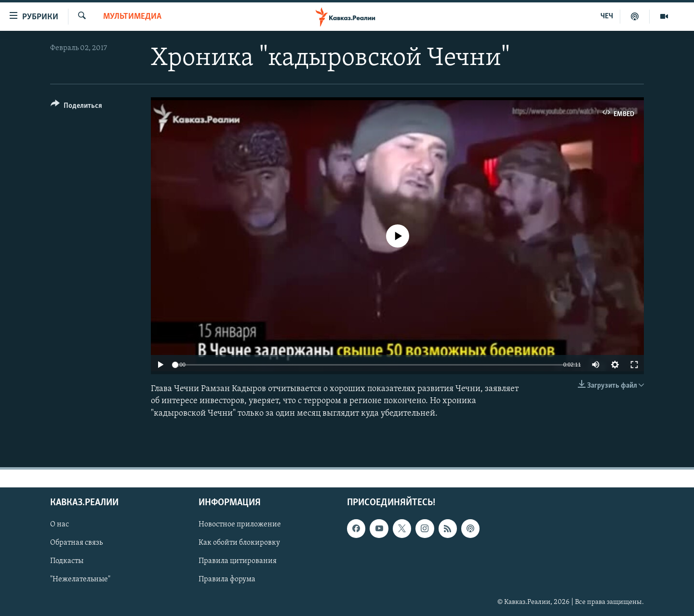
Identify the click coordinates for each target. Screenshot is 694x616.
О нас (60, 524)
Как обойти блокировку (239, 543)
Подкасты (67, 561)
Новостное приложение (240, 524)
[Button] (76, 107)
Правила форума (227, 579)
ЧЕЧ (607, 16)
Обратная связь (76, 543)
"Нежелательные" (80, 579)
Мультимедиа (132, 17)
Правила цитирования (238, 561)
